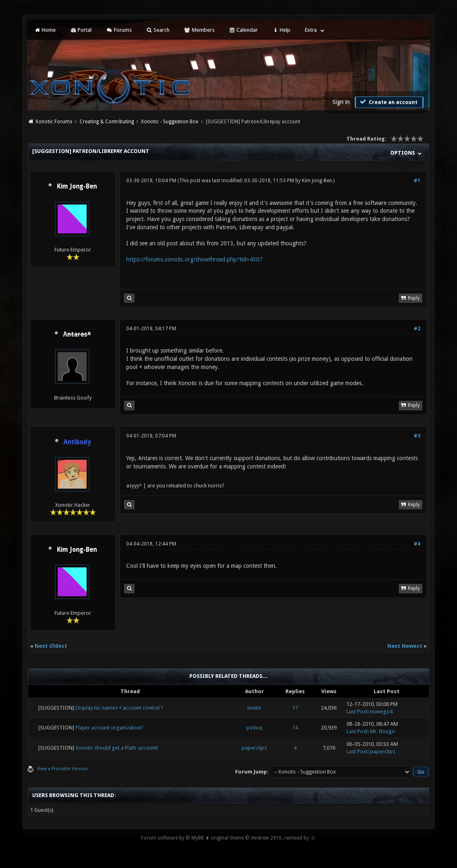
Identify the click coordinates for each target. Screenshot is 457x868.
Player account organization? (110, 728)
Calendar (243, 30)
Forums (119, 30)
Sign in (341, 102)
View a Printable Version (62, 769)
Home (45, 30)
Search (158, 30)
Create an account (388, 102)
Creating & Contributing (107, 122)
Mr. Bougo (383, 731)
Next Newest (405, 646)
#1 (417, 181)
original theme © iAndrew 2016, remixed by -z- (263, 838)
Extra (311, 30)
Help (281, 30)
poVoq (254, 728)
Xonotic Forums (54, 122)
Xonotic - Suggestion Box (170, 122)
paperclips (254, 748)
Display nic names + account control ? (119, 708)
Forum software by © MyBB (172, 838)
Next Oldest (51, 646)
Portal (81, 30)
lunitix (254, 708)
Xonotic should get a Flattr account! (117, 748)
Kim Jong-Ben (77, 186)
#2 (417, 329)
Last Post (357, 712)
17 (295, 708)
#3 (417, 436)
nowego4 (381, 712)
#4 (417, 544)
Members (199, 30)
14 (295, 728)
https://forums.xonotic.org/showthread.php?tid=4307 (194, 259)
